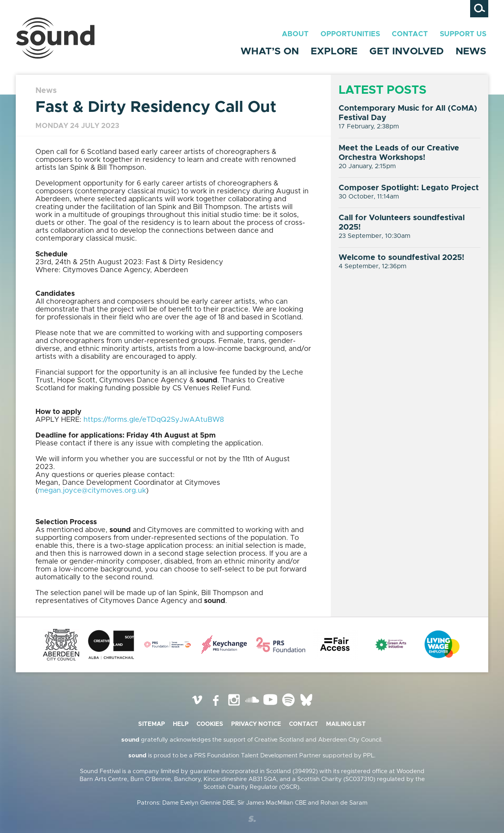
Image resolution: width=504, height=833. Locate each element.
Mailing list (346, 724)
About (295, 34)
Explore (334, 51)
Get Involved (407, 51)
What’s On (270, 51)
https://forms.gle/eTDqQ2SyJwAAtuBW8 (154, 420)
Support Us (463, 34)
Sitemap (152, 724)
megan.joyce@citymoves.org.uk (92, 491)
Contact (410, 34)
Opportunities (350, 34)
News (471, 51)
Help (181, 724)
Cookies (210, 724)
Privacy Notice (256, 724)
